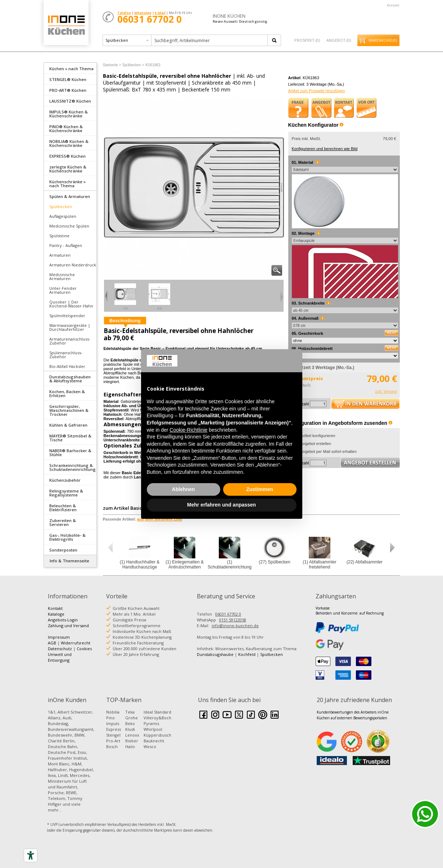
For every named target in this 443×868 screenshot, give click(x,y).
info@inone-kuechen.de (235, 626)
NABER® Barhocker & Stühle (70, 453)
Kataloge (56, 614)
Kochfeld (247, 654)
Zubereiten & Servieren (63, 522)
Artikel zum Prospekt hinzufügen (317, 91)
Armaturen (60, 255)
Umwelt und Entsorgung (60, 657)
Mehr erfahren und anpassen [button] (221, 505)
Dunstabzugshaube (215, 654)
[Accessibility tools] (31, 855)
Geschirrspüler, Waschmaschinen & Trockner (69, 410)
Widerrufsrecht (76, 643)
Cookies (84, 649)
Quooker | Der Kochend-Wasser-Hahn (71, 304)
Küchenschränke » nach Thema (67, 184)
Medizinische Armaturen (62, 276)
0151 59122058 (233, 620)
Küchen (66, 25)
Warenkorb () (383, 40)
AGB (52, 643)
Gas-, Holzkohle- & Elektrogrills (67, 537)
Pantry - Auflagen (66, 245)
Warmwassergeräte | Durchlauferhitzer (70, 327)
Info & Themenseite (69, 561)
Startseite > (112, 65)
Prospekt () (307, 40)
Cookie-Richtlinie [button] (188, 430)
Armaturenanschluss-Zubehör (70, 341)
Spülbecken (61, 206)
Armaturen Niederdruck (73, 265)
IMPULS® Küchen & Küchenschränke (69, 114)
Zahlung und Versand (68, 626)
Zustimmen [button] (260, 489)
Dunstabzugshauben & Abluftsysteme (70, 379)
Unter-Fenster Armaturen (63, 290)
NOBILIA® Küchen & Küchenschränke (69, 143)
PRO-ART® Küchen (68, 90)
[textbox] (210, 40)
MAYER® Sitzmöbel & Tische (70, 438)
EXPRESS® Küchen (67, 156)
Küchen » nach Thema (71, 69)
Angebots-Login (63, 620)
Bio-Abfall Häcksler (67, 366)
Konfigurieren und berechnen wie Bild (325, 149)
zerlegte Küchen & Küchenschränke (68, 169)
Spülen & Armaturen (70, 196)
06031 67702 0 (228, 614)
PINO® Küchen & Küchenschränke (66, 129)
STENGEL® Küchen (68, 79)
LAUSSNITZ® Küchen (70, 101)
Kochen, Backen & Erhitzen (67, 393)
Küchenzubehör (65, 480)
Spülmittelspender (67, 316)
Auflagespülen (63, 216)
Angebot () (339, 40)
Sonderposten (63, 550)
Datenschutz (60, 649)
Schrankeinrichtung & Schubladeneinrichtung (73, 467)
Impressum (59, 637)
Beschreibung (125, 321)
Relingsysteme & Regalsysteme (66, 493)
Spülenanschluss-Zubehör (66, 355)
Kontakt (393, 5)
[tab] (70, 68)
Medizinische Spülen (69, 226)
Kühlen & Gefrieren (68, 425)
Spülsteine (59, 236)
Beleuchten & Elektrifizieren (63, 508)
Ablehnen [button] (184, 489)
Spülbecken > (133, 65)
